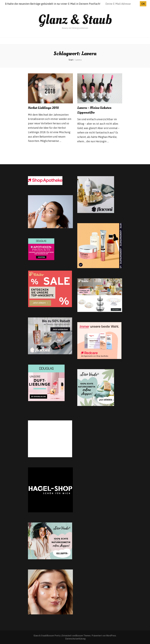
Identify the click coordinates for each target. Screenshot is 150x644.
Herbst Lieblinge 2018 (43, 108)
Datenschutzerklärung (75, 639)
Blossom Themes (83, 636)
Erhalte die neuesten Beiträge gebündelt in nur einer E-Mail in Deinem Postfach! (53, 4)
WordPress (111, 636)
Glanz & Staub (75, 20)
